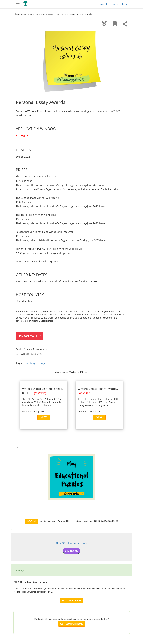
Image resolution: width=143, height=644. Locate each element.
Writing (31, 363)
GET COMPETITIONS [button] (72, 624)
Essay (41, 363)
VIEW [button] (44, 417)
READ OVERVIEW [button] (71, 601)
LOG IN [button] (31, 521)
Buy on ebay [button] (72, 551)
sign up (116, 4)
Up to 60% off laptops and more (71, 543)
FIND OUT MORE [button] (30, 336)
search (104, 4)
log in (125, 4)
